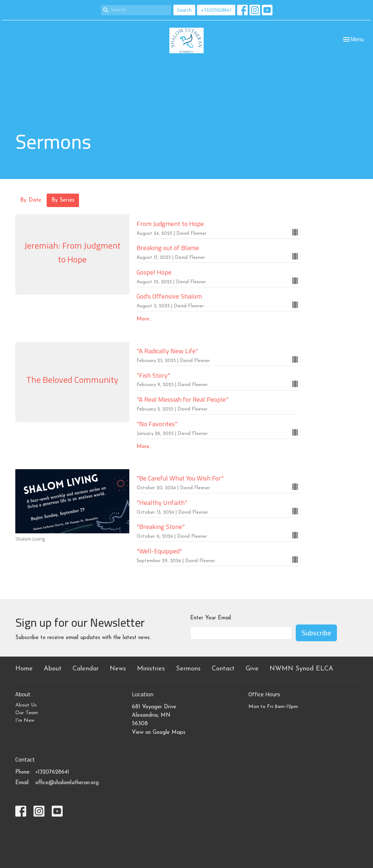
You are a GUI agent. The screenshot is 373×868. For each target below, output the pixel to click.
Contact (223, 669)
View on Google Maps (159, 733)
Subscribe (316, 633)
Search (184, 10)
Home (24, 669)
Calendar (86, 669)
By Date (31, 200)
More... (145, 319)
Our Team (27, 713)
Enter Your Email (211, 618)
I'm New (25, 721)
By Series (63, 200)
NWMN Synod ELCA (301, 669)
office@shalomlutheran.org (67, 783)
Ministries (151, 669)
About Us (26, 705)
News (118, 669)
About (53, 669)
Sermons (188, 669)
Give (252, 669)
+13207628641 (216, 10)
